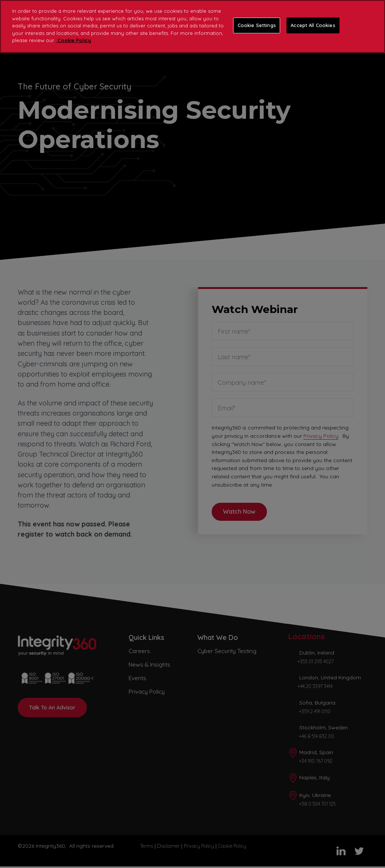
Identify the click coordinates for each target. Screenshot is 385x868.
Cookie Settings (257, 25)
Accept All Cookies (313, 25)
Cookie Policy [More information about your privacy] (74, 40)
